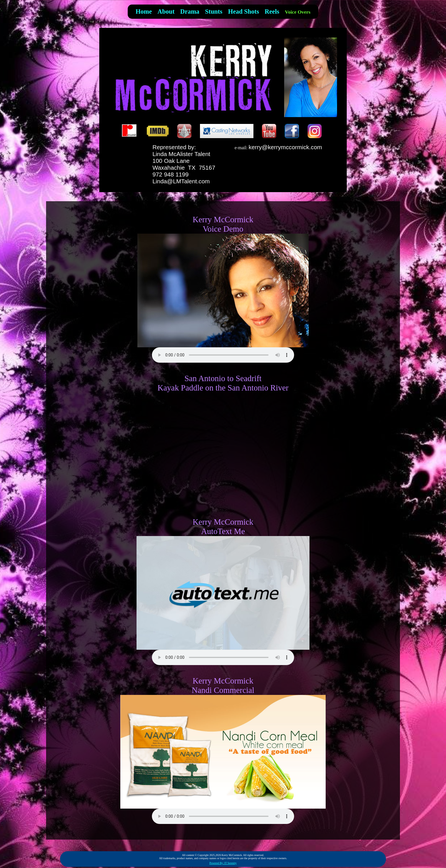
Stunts (214, 12)
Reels (272, 12)
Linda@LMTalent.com (181, 181)
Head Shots (244, 12)
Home (144, 12)
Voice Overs (298, 12)
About (166, 12)
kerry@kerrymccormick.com (285, 147)
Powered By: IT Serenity (223, 863)
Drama (190, 12)
